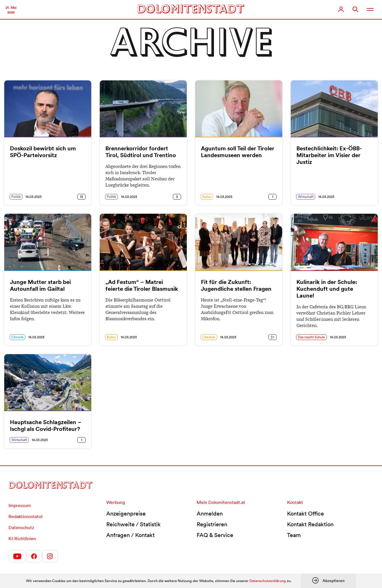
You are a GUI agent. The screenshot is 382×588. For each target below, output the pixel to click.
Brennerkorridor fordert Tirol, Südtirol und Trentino (141, 152)
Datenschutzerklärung (268, 581)
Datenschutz (21, 527)
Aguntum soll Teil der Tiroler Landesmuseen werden (238, 152)
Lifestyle (209, 337)
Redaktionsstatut (26, 516)
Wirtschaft (306, 197)
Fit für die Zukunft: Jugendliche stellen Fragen (236, 285)
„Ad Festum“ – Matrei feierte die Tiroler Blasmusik (142, 285)
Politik (16, 197)
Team (294, 535)
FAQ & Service (215, 535)
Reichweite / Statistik (133, 524)
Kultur (207, 197)
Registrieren (212, 524)
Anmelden (210, 514)
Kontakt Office (305, 514)
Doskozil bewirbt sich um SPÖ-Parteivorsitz (43, 152)
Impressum (20, 505)
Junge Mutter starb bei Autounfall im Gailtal (40, 285)
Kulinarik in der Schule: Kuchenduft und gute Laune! (327, 289)
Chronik (17, 337)
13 (81, 197)
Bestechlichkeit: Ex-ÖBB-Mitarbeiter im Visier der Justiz (329, 155)
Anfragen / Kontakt (130, 535)
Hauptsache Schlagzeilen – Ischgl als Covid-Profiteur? (46, 426)
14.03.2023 (34, 197)
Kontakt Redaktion (310, 524)
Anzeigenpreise (126, 514)
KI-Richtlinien (22, 538)
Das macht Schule (311, 337)
